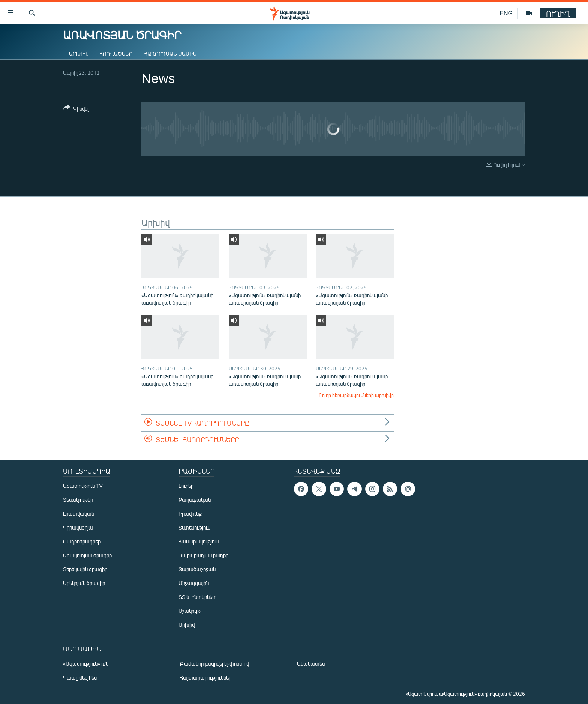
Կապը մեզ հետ (81, 678)
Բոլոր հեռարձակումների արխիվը (356, 395)
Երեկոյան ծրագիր (84, 583)
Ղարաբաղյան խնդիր (203, 555)
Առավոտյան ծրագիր (87, 555)
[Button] (76, 109)
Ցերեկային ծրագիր (85, 569)
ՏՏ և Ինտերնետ (198, 597)
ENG (506, 13)
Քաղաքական (195, 500)
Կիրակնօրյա (78, 527)
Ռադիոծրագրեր (82, 541)
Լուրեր (186, 486)
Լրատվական (79, 514)
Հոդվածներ (116, 53)
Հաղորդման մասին (170, 53)
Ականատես (311, 664)
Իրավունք (190, 514)
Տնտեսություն (194, 527)
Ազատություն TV (83, 486)
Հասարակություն (199, 541)
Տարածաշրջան (197, 569)
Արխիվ (78, 53)
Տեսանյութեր (78, 500)
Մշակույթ (190, 611)
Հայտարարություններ (206, 678)
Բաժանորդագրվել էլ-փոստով (214, 664)
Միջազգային (194, 583)
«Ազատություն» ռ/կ (86, 664)
